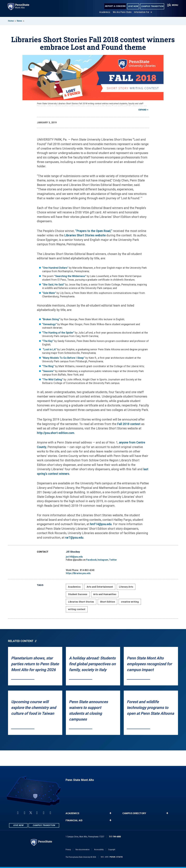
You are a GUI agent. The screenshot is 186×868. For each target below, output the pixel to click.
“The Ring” (48, 366)
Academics (105, 13)
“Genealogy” (49, 324)
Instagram (103, 560)
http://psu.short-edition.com (56, 433)
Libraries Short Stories (81, 602)
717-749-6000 (115, 837)
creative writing (130, 602)
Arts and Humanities (105, 594)
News (19, 21)
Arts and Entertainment (100, 587)
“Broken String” (51, 319)
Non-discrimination (83, 850)
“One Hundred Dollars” (56, 268)
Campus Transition (152, 6)
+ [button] (110, 813)
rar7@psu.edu (74, 538)
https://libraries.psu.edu (78, 573)
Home (11, 21)
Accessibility (99, 850)
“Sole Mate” (49, 293)
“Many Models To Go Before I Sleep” (63, 358)
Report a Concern (115, 6)
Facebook (91, 560)
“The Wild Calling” (53, 380)
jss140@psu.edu (74, 557)
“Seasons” (48, 371)
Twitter (113, 560)
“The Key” (48, 341)
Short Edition (108, 602)
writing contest (77, 609)
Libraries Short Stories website (85, 235)
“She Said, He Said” (53, 285)
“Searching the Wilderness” (70, 276)
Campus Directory (134, 813)
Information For (142, 13)
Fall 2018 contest (129, 424)
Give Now (133, 6)
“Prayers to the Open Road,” (94, 231)
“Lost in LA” (49, 349)
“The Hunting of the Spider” (59, 333)
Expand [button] (142, 110)
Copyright (112, 850)
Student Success (78, 594)
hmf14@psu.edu (101, 524)
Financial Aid (74, 820)
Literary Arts (126, 587)
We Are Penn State (122, 13)
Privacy (68, 850)
